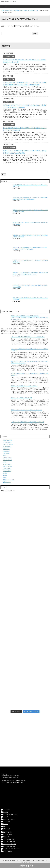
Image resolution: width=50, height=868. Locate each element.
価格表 (5, 826)
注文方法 (5, 824)
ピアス (4, 462)
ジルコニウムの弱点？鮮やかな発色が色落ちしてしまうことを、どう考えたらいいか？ (30, 350)
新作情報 (5, 475)
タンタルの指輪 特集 (9, 839)
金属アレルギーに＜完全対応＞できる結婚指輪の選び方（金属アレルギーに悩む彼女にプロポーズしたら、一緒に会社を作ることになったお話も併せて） (30, 318)
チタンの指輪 (6, 451)
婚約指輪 (5, 473)
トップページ (7, 810)
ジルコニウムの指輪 (8, 445)
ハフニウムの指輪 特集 (9, 842)
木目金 (4, 478)
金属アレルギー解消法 (9, 819)
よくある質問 (7, 822)
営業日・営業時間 (8, 832)
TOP (20, 10)
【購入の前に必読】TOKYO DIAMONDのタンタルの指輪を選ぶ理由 (28, 337)
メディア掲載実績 (8, 851)
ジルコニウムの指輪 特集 (10, 844)
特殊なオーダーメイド (8, 480)
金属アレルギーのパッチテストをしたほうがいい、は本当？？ (26, 410)
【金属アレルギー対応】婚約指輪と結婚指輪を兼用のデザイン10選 (28, 422)
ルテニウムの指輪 (7, 467)
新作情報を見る (28, 866)
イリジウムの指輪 (7, 440)
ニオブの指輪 (6, 453)
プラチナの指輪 (7, 464)
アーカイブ (4, 491)
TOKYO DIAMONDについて (10, 814)
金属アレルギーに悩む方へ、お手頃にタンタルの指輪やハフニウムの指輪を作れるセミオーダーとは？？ (30, 362)
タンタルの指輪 (7, 447)
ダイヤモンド (6, 449)
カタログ (5, 817)
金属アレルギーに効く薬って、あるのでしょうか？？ (24, 386)
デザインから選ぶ (8, 834)
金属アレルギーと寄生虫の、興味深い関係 (21, 398)
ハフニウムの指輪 (7, 458)
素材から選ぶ (7, 837)
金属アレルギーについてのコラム (12, 849)
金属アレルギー (7, 482)
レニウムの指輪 (7, 469)
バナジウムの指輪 (7, 460)
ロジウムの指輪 (7, 471)
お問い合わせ (7, 829)
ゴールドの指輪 (7, 442)
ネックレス (6, 456)
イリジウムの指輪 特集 (9, 846)
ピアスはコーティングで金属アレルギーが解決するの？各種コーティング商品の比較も (30, 374)
